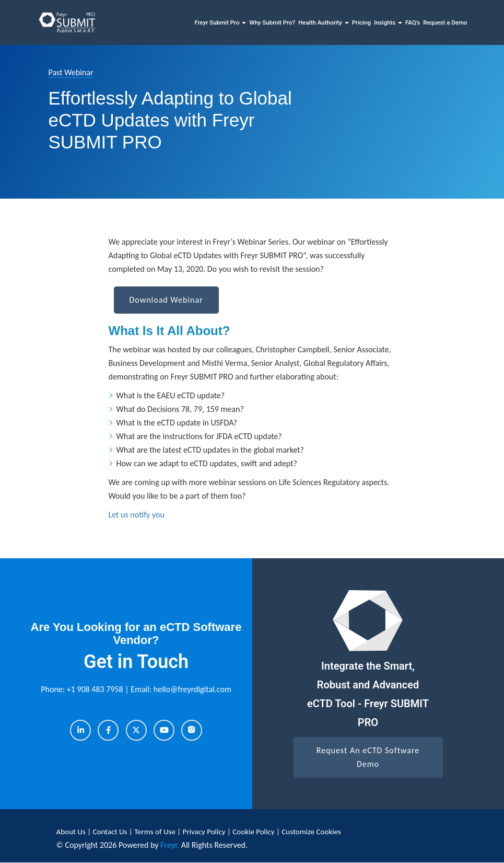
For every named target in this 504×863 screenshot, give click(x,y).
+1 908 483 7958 (96, 689)
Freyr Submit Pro (220, 22)
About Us (72, 832)
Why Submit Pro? (272, 22)
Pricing (361, 22)
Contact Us (110, 832)
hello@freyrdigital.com (192, 689)
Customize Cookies (311, 832)
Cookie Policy (253, 832)
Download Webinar (166, 300)
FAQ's (413, 22)
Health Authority (324, 22)
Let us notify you (137, 515)
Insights (388, 22)
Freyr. (170, 845)
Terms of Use (156, 832)
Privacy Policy (205, 832)
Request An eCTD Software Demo (368, 757)
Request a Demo (445, 22)
